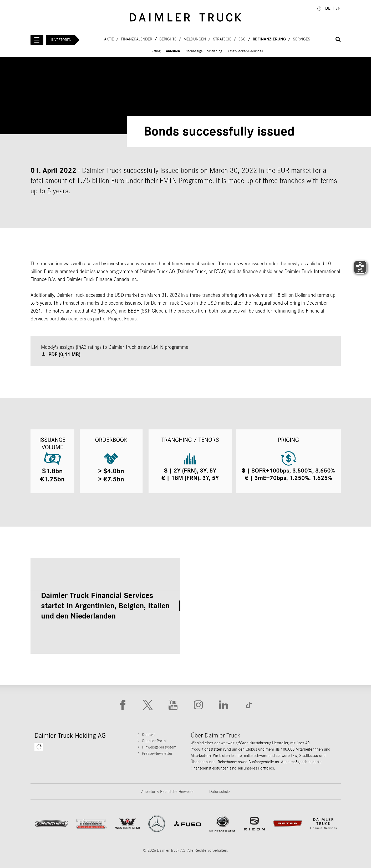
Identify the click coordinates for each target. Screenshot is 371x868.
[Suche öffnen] (338, 39)
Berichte (168, 39)
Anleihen (173, 51)
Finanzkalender (137, 39)
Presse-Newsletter (157, 753)
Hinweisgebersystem (159, 747)
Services (302, 39)
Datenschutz (220, 792)
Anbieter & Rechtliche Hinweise (167, 792)
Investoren (61, 40)
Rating (156, 51)
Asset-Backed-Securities (245, 51)
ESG (242, 39)
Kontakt (148, 735)
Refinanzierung (269, 39)
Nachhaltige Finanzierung (204, 51)
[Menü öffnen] (37, 40)
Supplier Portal (154, 741)
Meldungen (195, 39)
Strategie (222, 39)
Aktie (109, 39)
